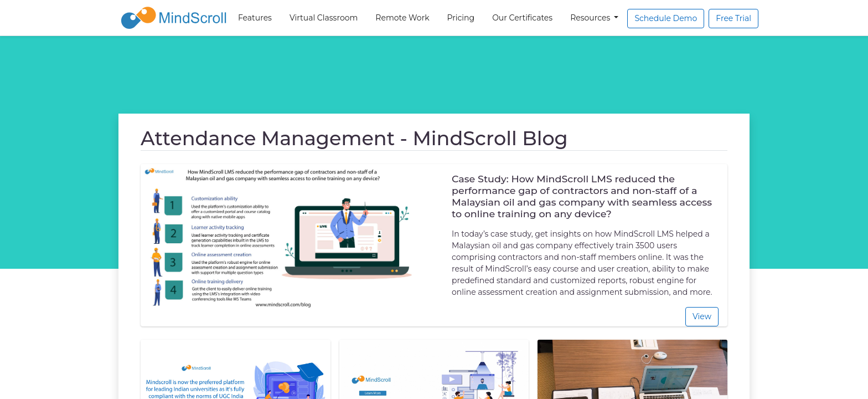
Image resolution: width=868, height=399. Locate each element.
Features (255, 18)
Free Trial (733, 18)
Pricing (461, 18)
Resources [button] (591, 18)
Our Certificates (522, 18)
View (702, 316)
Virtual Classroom (324, 18)
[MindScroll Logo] (174, 18)
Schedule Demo (666, 18)
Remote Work (402, 18)
